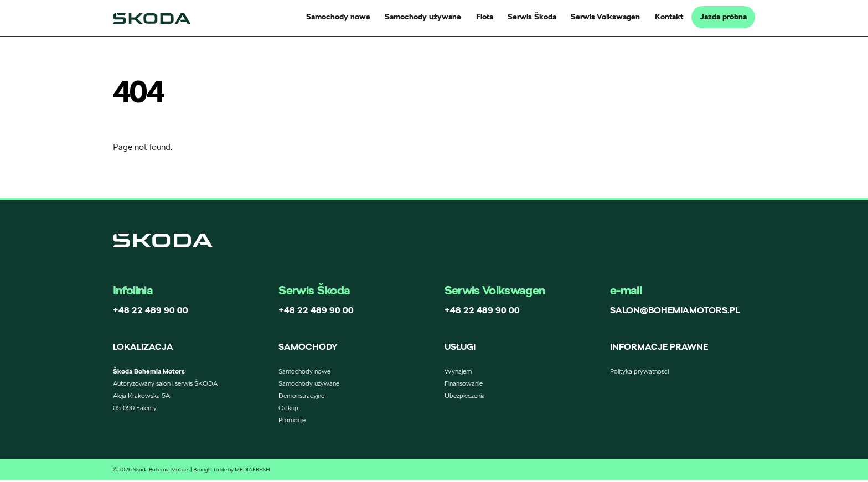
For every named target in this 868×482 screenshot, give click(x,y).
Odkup (288, 409)
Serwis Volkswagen (605, 17)
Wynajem (458, 373)
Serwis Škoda (532, 17)
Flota (485, 17)
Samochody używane (423, 17)
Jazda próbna (723, 17)
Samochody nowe (338, 17)
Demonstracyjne (301, 397)
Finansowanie (464, 385)
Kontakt (669, 17)
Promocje (292, 421)
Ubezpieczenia (465, 397)
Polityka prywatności (639, 373)
